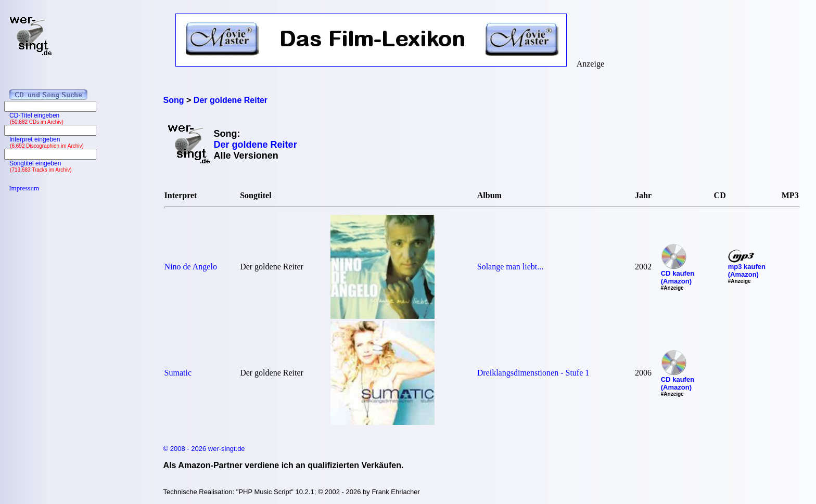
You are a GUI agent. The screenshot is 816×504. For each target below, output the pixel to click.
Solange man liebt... (511, 267)
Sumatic (178, 373)
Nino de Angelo (191, 267)
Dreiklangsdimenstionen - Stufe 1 (533, 373)
